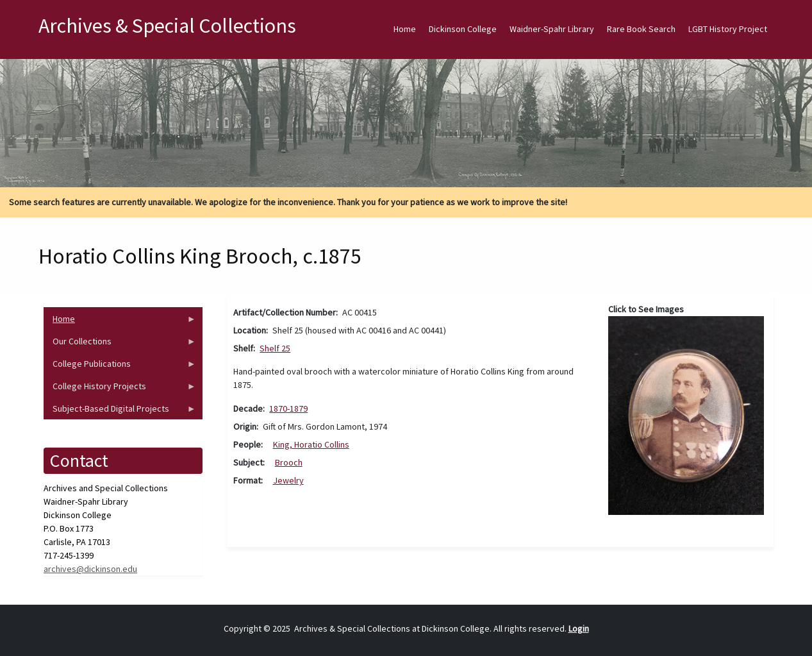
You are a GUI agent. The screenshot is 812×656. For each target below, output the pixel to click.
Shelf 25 (275, 348)
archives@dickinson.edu (90, 569)
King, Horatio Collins (311, 444)
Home (405, 29)
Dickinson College (463, 29)
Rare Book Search (641, 29)
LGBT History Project (728, 29)
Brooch (289, 462)
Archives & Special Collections (167, 26)
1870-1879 (288, 408)
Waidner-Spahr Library (552, 29)
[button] (686, 415)
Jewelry (288, 480)
